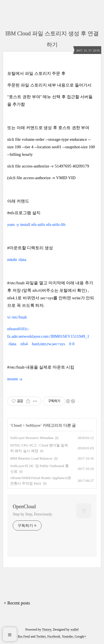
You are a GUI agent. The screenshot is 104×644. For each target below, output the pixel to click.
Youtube (67, 636)
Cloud (17, 425)
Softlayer (33, 425)
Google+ (80, 636)
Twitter (41, 636)
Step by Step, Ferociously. (33, 514)
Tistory (46, 630)
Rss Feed (24, 636)
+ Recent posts (17, 603)
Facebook (54, 636)
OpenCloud (24, 507)
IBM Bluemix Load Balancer (31, 458)
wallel (74, 630)
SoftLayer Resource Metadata (32, 438)
